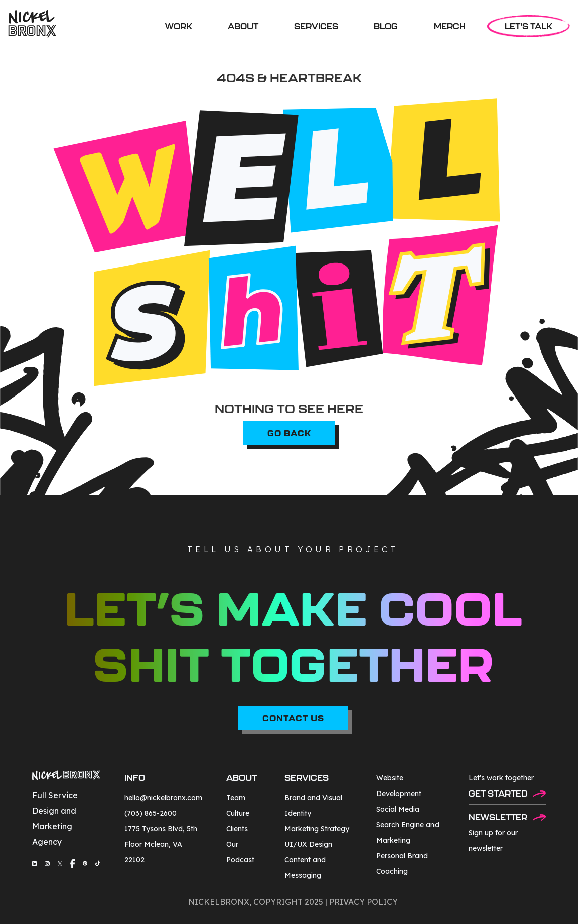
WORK (179, 26)
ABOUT (243, 26)
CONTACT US (293, 718)
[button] (316, 26)
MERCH (450, 26)
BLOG (386, 26)
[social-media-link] (34, 864)
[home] (32, 24)
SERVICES (316, 26)
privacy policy (364, 902)
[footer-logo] (66, 777)
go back (289, 433)
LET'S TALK (529, 26)
